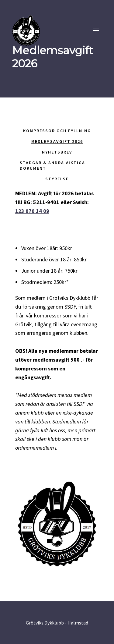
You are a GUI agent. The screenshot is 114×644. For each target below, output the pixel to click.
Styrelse (57, 179)
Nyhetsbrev (57, 152)
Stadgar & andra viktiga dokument (52, 165)
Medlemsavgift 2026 (57, 141)
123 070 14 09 (32, 211)
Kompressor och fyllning (57, 131)
